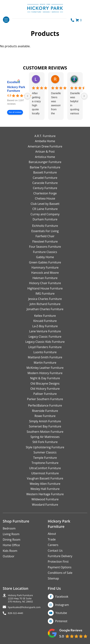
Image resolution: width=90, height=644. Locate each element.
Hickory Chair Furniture (45, 283)
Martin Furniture (45, 363)
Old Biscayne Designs (45, 383)
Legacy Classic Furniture (45, 337)
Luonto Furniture (45, 352)
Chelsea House (45, 198)
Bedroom (9, 528)
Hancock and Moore (45, 273)
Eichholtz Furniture (45, 226)
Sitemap (53, 578)
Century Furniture (45, 188)
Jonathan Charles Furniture (45, 309)
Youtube (61, 613)
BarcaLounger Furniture (45, 162)
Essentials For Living (45, 231)
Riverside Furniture (45, 411)
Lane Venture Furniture (45, 331)
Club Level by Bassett (45, 204)
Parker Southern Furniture (45, 399)
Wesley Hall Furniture (45, 489)
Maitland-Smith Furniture (45, 357)
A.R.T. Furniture (45, 136)
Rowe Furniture (45, 416)
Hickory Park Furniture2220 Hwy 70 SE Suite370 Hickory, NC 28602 (20, 598)
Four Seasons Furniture (45, 247)
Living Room (11, 534)
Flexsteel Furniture (45, 241)
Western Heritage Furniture (45, 494)
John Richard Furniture (45, 304)
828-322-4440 (15, 613)
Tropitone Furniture (45, 463)
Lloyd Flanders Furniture (45, 347)
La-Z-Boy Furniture (45, 326)
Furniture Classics (45, 252)
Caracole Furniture (45, 183)
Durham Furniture (45, 219)
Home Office (11, 545)
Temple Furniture (45, 458)
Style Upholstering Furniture (45, 447)
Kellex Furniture (45, 316)
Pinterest (61, 621)
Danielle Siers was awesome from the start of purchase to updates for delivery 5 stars (56, 104)
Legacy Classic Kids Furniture (45, 342)
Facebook (62, 597)
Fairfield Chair (45, 236)
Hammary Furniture (45, 267)
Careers (53, 545)
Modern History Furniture (45, 373)
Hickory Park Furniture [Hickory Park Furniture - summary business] (16, 89)
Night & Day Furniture (45, 378)
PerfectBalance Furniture (45, 405)
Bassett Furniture (45, 172)
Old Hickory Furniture (45, 389)
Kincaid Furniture (45, 321)
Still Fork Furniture (45, 442)
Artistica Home (45, 157)
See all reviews (15, 112)
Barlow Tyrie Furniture (45, 167)
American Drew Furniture (45, 146)
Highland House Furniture (45, 288)
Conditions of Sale (60, 573)
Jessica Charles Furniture (45, 299)
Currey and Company (45, 214)
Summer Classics (45, 452)
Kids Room (10, 551)
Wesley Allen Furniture (45, 484)
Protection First (58, 562)
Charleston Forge (45, 193)
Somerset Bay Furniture (45, 426)
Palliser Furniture (45, 394)
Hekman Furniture (45, 278)
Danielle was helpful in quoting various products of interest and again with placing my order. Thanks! (75, 104)
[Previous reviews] (27, 96)
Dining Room (12, 540)
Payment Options (60, 567)
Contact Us (55, 551)
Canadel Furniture (45, 178)
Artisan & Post (45, 152)
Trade (52, 539)
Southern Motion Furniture (45, 432)
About (52, 534)
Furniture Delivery (60, 556)
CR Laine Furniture (45, 209)
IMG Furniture (45, 294)
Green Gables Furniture (45, 262)
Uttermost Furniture (45, 473)
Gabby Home (45, 257)
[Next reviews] (84, 96)
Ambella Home (45, 141)
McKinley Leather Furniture (45, 368)
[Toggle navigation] (6, 20)
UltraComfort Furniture (45, 468)
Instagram (62, 605)
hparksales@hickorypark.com (24, 607)
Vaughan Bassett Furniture (45, 478)
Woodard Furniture (45, 505)
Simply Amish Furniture (45, 421)
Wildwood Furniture (45, 499)
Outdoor (9, 556)
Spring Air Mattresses (45, 437)
